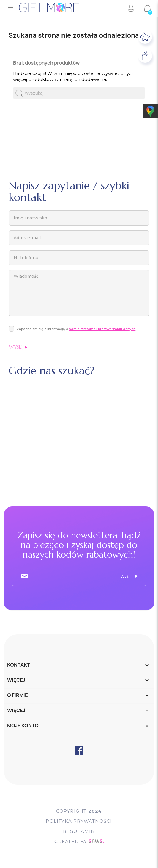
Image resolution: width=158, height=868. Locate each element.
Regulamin (79, 831)
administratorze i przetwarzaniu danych (102, 329)
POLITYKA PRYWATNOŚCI (79, 821)
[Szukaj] (79, 93)
